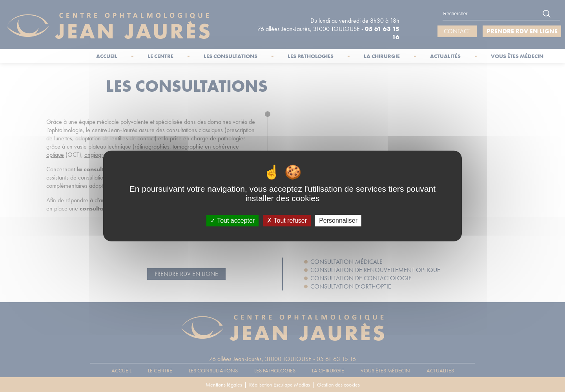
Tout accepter (232, 220)
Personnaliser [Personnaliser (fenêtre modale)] (338, 220)
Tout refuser (287, 220)
